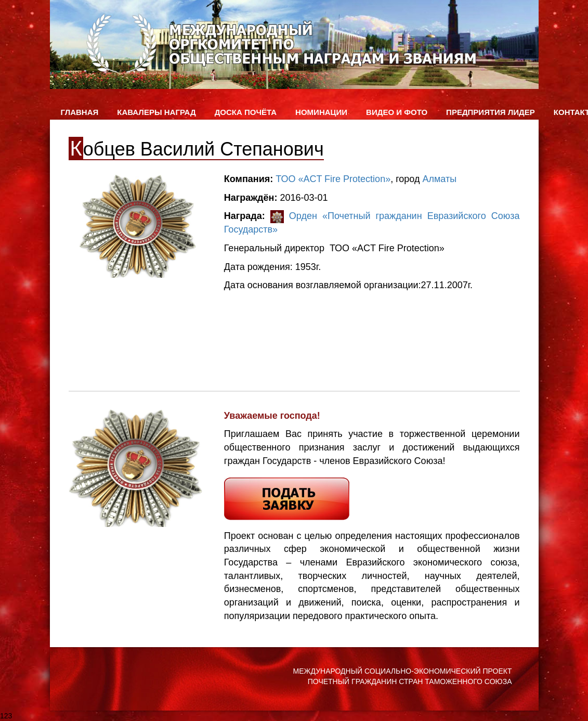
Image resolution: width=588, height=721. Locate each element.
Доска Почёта (246, 112)
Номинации (321, 112)
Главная (80, 112)
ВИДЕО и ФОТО (397, 112)
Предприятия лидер (491, 112)
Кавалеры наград (156, 112)
